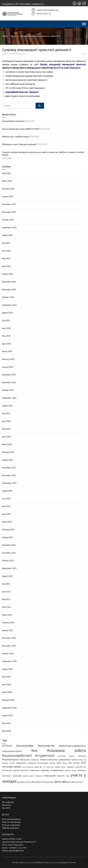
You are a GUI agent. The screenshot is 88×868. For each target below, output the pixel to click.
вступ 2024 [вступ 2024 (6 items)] (67, 763)
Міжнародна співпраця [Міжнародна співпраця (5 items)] (29, 760)
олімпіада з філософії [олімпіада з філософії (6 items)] (12, 776)
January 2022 (8, 537)
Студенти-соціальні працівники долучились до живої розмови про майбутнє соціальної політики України (43, 154)
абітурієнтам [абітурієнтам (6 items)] (21, 763)
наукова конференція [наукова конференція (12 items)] (52, 770)
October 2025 (8, 220)
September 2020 (9, 661)
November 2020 (9, 646)
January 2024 (8, 367)
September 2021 (9, 568)
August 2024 (7, 313)
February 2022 (8, 530)
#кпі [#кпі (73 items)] (34, 751)
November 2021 (9, 553)
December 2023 (9, 375)
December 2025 (9, 204)
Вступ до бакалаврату (11, 819)
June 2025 (6, 251)
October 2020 (8, 654)
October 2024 (8, 297)
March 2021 (7, 615)
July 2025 (6, 243)
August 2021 (7, 576)
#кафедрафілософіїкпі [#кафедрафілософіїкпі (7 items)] (12, 751)
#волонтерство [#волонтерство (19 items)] (46, 746)
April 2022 (7, 514)
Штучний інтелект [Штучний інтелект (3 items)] (8, 763)
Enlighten (53, 862)
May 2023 (6, 429)
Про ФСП (6, 808)
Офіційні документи (11, 828)
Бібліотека (6, 805)
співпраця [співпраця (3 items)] (38, 776)
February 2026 (8, 189)
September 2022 (9, 483)
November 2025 (9, 212)
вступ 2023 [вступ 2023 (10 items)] (55, 763)
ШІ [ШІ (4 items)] (85, 760)
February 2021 (8, 623)
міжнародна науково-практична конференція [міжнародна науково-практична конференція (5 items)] (21, 770)
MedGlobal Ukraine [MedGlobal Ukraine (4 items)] (66, 756)
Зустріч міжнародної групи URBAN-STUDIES (21, 129)
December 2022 (9, 468)
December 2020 (9, 638)
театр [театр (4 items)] (68, 776)
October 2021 (8, 561)
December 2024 (9, 282)
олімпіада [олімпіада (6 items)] (82, 770)
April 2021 (7, 607)
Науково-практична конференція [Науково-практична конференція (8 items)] (55, 760)
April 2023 (7, 437)
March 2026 (7, 181)
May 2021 (6, 599)
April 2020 (7, 685)
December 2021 (9, 545)
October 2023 (8, 390)
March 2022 (7, 522)
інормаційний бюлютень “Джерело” (22, 92)
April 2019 (7, 731)
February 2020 (8, 700)
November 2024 (9, 290)
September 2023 (9, 398)
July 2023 (6, 413)
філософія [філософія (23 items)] (61, 782)
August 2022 (7, 491)
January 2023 (8, 460)
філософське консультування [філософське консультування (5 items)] (43, 782)
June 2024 (6, 328)
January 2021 (8, 630)
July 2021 (6, 584)
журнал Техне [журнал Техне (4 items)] (60, 767)
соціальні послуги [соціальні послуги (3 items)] (28, 776)
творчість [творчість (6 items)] (61, 776)
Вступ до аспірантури (11, 825)
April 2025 (7, 266)
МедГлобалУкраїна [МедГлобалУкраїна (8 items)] (10, 760)
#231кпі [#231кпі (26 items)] (7, 746)
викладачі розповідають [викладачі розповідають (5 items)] (38, 763)
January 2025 (8, 274)
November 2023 (9, 382)
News (14, 36)
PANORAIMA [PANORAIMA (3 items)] (82, 756)
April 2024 (7, 344)
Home (5, 36)
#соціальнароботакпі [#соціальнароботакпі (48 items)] (17, 755)
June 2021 (6, 592)
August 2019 (7, 715)
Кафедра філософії (26, 862)
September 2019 (9, 708)
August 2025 (7, 235)
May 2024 (6, 336)
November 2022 (9, 475)
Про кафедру (8, 802)
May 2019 (6, 723)
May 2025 (6, 258)
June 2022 (6, 499)
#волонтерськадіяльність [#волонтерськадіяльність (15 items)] (72, 746)
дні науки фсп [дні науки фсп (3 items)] (48, 767)
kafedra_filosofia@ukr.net (13, 851)
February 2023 (8, 452)
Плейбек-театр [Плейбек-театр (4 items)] (77, 760)
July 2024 (6, 320)
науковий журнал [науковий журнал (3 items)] (70, 770)
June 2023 (6, 421)
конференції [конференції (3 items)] (71, 767)
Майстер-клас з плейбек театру (15, 137)
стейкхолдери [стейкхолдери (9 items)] (49, 776)
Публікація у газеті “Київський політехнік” (19, 144)
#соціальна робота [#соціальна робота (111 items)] (67, 750)
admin (24, 54)
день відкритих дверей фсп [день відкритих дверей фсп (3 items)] (32, 767)
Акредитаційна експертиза (13, 121)
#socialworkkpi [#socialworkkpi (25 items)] (25, 746)
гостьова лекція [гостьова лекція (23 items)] (12, 767)
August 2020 (7, 669)
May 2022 (6, 506)
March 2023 (7, 444)
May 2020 (6, 677)
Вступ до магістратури (11, 822)
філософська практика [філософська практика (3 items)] (24, 782)
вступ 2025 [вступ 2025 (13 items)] (80, 763)
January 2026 (8, 196)
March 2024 (7, 351)
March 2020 (7, 692)
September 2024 (9, 305)
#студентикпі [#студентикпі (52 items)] (45, 755)
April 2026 (7, 173)
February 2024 (8, 359)
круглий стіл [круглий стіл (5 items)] (81, 767)
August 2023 (7, 406)
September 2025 (9, 228)
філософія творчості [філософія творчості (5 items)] (75, 782)
